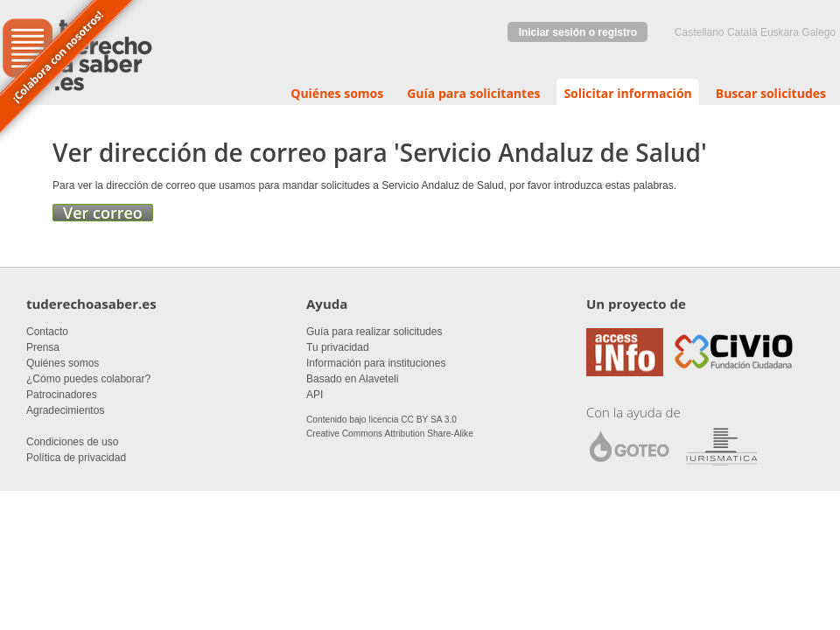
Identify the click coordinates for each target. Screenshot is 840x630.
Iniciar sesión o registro (578, 32)
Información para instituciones (376, 363)
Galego (819, 32)
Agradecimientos (65, 410)
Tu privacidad (338, 347)
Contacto (47, 332)
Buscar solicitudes (771, 93)
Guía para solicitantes (473, 93)
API (315, 395)
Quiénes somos (337, 93)
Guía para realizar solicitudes (374, 332)
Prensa (43, 347)
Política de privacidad (76, 458)
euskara (780, 32)
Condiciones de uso (72, 442)
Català (742, 32)
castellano (700, 32)
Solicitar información (627, 93)
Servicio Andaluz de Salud (550, 152)
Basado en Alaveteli (352, 379)
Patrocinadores (62, 395)
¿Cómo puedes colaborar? (88, 379)
